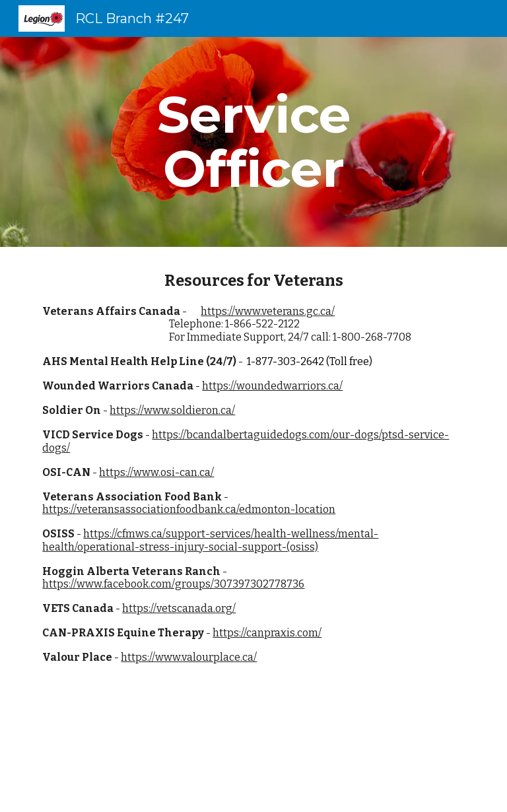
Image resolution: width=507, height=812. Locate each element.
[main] (253, 142)
